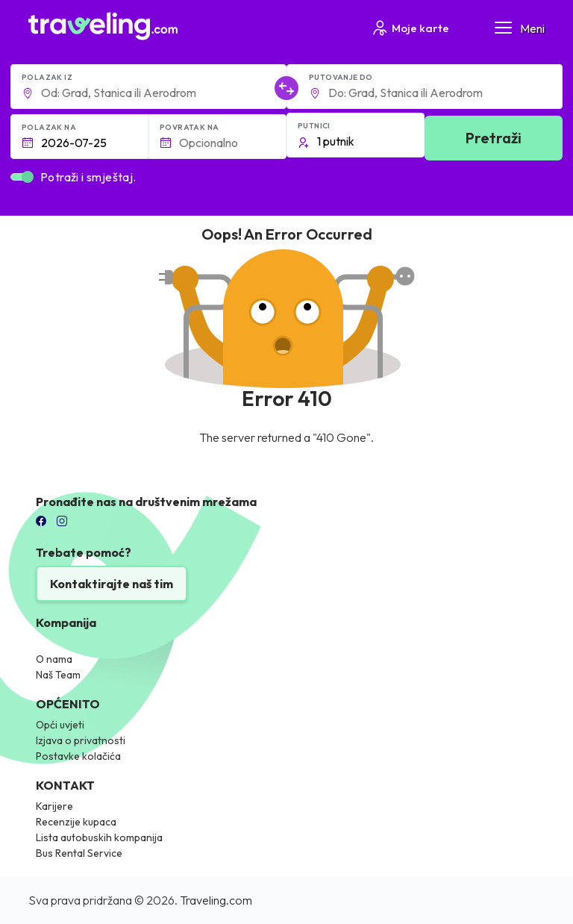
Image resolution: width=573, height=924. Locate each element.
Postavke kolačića (78, 756)
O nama (54, 659)
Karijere (54, 806)
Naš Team (58, 675)
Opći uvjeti (60, 725)
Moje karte (410, 28)
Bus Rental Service (79, 853)
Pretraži (494, 138)
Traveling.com (216, 900)
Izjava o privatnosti (81, 740)
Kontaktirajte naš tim (112, 584)
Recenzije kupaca (76, 822)
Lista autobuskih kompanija (99, 837)
